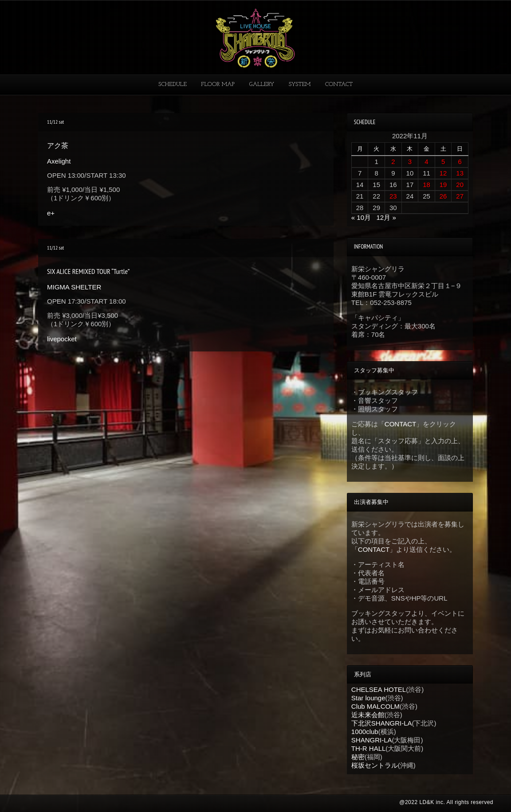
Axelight (59, 161)
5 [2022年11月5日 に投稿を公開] (443, 162)
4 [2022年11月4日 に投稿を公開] (426, 162)
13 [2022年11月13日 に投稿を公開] (460, 173)
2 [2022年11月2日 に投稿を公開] (393, 162)
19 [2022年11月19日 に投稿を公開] (443, 185)
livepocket (62, 339)
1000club (365, 732)
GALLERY (262, 84)
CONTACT (339, 84)
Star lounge (368, 698)
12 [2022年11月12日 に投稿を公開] (443, 173)
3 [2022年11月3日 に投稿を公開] (410, 162)
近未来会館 (368, 715)
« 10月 (361, 217)
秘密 (358, 757)
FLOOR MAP (218, 84)
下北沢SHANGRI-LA (382, 723)
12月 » (386, 217)
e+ (51, 213)
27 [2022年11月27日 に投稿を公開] (460, 196)
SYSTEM (300, 84)
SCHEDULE (173, 84)
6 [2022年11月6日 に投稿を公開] (460, 162)
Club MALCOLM (375, 706)
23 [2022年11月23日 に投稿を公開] (393, 196)
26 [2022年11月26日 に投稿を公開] (443, 196)
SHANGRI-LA (372, 740)
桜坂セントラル (375, 765)
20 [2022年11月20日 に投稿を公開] (460, 185)
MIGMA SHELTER (74, 287)
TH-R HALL (369, 748)
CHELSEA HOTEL (379, 689)
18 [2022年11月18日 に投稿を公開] (426, 185)
